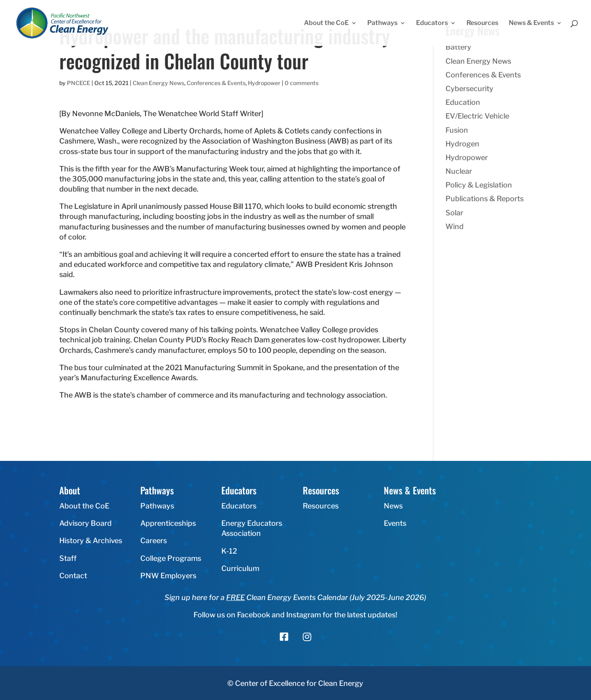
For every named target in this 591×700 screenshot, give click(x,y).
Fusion (457, 130)
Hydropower (264, 83)
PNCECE (79, 83)
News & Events (531, 23)
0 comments (302, 83)
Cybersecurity (469, 89)
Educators (432, 23)
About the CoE (326, 23)
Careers (154, 541)
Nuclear (459, 171)
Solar (454, 213)
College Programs (171, 558)
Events (395, 523)
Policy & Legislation (479, 185)
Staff (68, 558)
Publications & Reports (485, 199)
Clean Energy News (158, 83)
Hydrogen (462, 144)
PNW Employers (168, 576)
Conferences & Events (216, 83)
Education (463, 102)
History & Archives (91, 541)
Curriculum (240, 568)
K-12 (229, 551)
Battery (458, 47)
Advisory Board (85, 523)
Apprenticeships (168, 523)
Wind (455, 226)
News (393, 506)
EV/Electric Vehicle (477, 116)
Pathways (382, 23)
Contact (73, 576)
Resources (482, 23)
